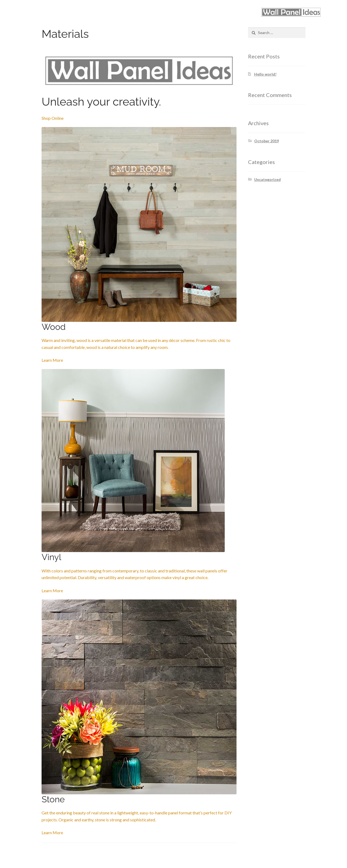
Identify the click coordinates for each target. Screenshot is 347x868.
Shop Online (53, 118)
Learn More (52, 360)
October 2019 (267, 141)
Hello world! (265, 74)
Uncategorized (267, 179)
